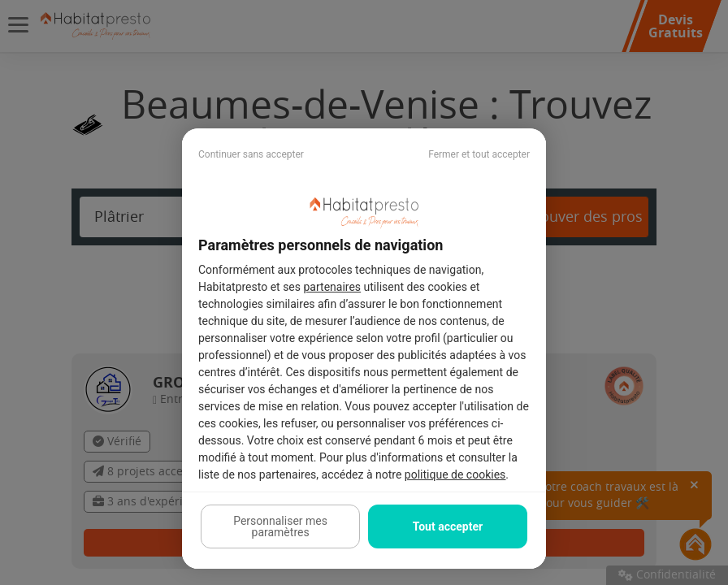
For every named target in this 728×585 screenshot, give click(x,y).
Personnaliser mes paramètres (280, 526)
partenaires (333, 287)
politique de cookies (455, 474)
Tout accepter (448, 526)
